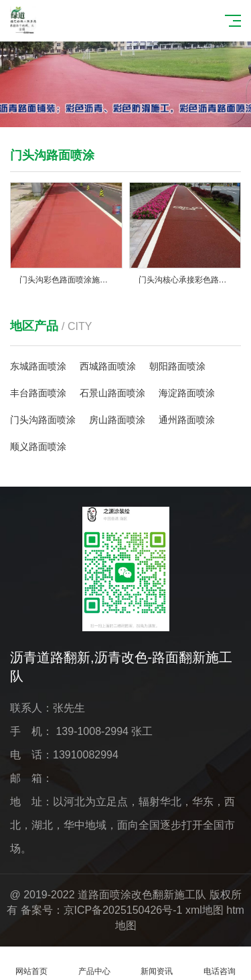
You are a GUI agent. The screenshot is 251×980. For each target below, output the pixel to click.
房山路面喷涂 (117, 420)
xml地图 (204, 910)
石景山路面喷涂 (112, 393)
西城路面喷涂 (108, 366)
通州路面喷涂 (187, 420)
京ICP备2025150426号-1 (123, 910)
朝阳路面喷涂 (177, 366)
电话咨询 (220, 964)
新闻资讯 (157, 964)
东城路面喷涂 (38, 366)
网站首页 (31, 964)
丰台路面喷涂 (38, 393)
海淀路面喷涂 (187, 393)
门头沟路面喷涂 (43, 420)
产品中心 (94, 964)
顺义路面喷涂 (38, 446)
